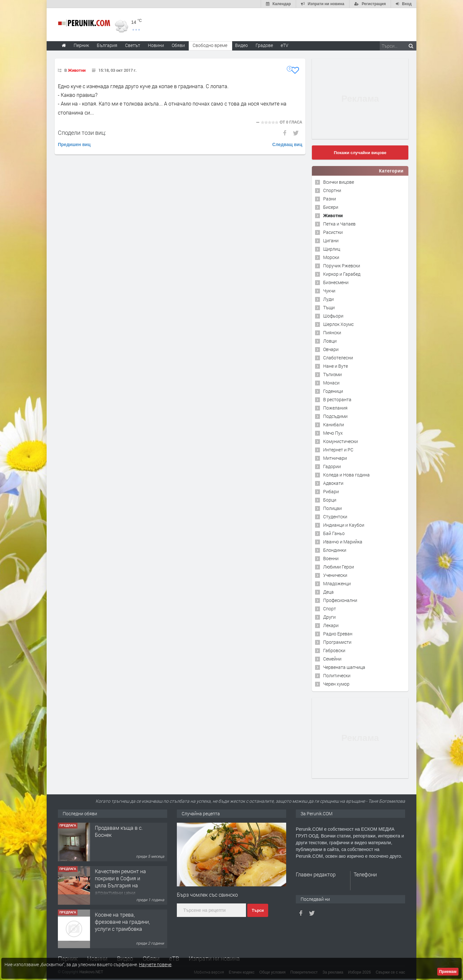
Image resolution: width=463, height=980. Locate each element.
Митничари (335, 458)
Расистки (333, 232)
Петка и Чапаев (339, 224)
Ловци (330, 341)
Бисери (331, 207)
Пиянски (332, 333)
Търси (258, 911)
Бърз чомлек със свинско (207, 895)
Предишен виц (74, 144)
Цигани (331, 240)
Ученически (335, 575)
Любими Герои (339, 567)
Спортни (332, 190)
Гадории (332, 466)
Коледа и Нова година (346, 475)
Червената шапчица (344, 667)
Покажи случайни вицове (360, 153)
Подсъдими (335, 416)
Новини (156, 45)
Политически (337, 675)
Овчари (331, 349)
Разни (330, 199)
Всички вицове (339, 182)
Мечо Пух (333, 433)
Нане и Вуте (336, 366)
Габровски (334, 650)
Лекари (331, 625)
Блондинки (335, 550)
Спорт (330, 609)
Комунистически (340, 441)
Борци (330, 500)
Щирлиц (332, 249)
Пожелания (335, 408)
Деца (328, 592)
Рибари (331, 491)
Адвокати (333, 483)
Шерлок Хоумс (338, 324)
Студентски (335, 517)
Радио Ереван (338, 634)
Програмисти (337, 642)
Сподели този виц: (82, 133)
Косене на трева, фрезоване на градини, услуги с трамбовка (122, 922)
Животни (77, 70)
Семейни (332, 659)
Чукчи (329, 291)
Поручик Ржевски (342, 266)
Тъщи (329, 307)
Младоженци (337, 583)
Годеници (333, 391)
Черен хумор (336, 684)
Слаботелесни (338, 358)
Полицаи (332, 508)
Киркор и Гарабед (342, 274)
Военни (331, 558)
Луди (328, 299)
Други (329, 617)
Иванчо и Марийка (343, 542)
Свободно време (210, 45)
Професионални (340, 600)
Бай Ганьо (334, 533)
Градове (264, 45)
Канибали (334, 425)
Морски (331, 257)
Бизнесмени (336, 282)
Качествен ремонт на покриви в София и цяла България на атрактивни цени (120, 882)
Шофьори (333, 316)
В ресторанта (337, 399)
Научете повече (155, 964)
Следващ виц (287, 144)
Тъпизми (332, 374)
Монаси (331, 383)
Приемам (448, 972)
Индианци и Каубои (344, 525)
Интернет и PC (338, 450)
